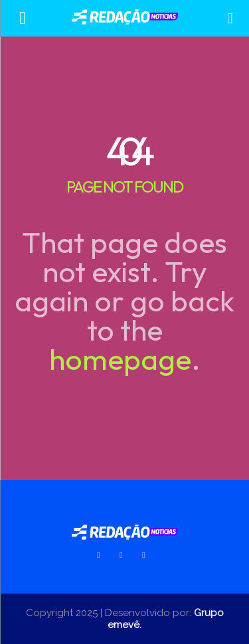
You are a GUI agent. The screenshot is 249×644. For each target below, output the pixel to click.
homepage (120, 359)
